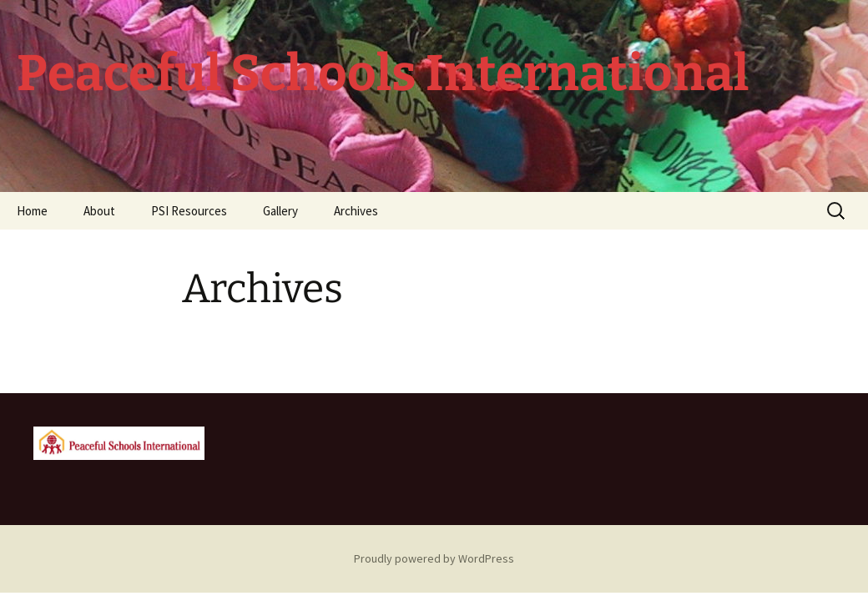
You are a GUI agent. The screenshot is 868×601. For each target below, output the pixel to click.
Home (32, 211)
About (99, 211)
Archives (356, 211)
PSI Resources (189, 211)
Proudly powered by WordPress (434, 558)
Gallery (280, 211)
